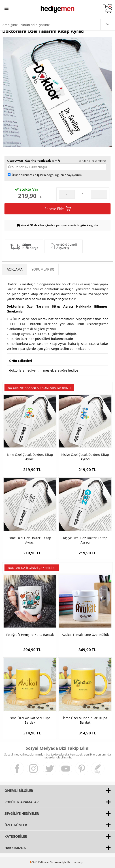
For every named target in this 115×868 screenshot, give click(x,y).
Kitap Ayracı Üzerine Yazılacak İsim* (33, 161)
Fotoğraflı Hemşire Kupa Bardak (30, 635)
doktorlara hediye (22, 370)
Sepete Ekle (58, 209)
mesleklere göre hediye (61, 370)
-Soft (34, 862)
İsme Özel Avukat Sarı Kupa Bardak (30, 720)
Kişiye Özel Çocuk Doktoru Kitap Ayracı (85, 457)
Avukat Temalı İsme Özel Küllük (85, 635)
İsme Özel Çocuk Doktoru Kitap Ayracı (30, 457)
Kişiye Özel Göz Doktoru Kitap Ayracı (85, 540)
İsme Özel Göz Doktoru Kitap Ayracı (30, 540)
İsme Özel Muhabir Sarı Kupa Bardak (85, 720)
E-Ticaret (44, 862)
